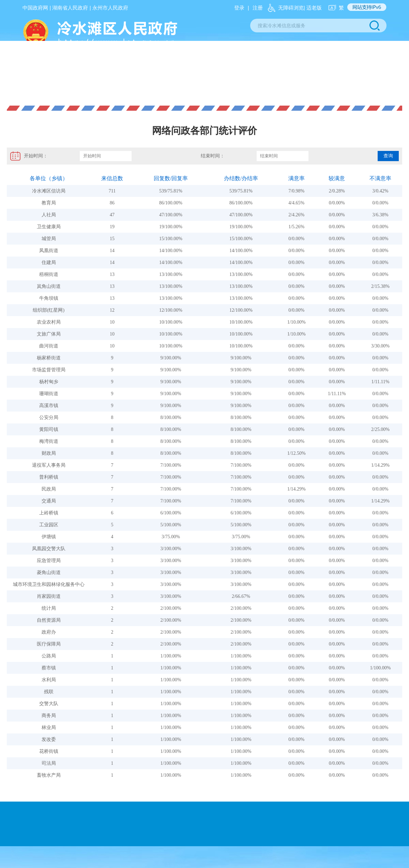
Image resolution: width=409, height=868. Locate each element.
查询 (388, 156)
